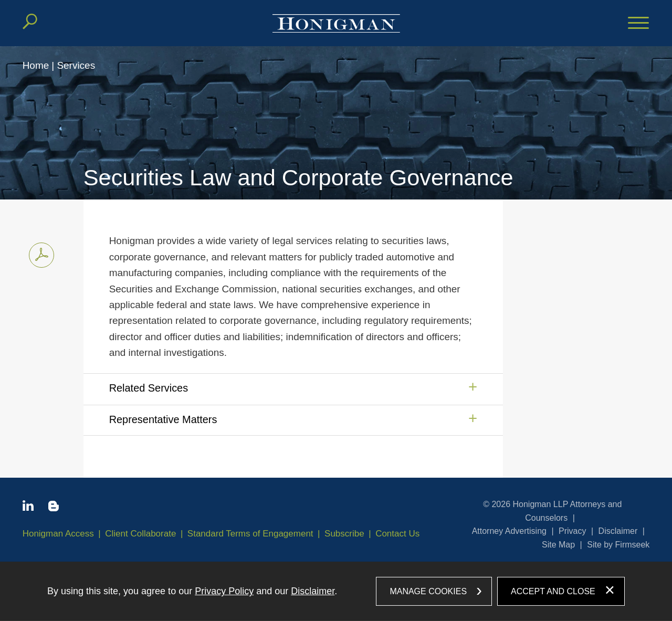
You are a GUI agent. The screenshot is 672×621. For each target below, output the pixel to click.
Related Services (149, 388)
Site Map (558, 545)
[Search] (30, 22)
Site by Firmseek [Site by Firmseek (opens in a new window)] (618, 545)
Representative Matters (163, 419)
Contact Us (397, 534)
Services (76, 65)
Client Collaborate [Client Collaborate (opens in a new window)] (140, 534)
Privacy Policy (224, 591)
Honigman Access (58, 534)
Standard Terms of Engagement (250, 534)
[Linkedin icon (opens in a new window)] (28, 508)
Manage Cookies (428, 591)
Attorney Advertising (509, 531)
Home (36, 65)
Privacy (572, 531)
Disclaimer (618, 531)
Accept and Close (553, 591)
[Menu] (638, 24)
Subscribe (344, 534)
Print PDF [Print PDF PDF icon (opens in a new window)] (39, 253)
